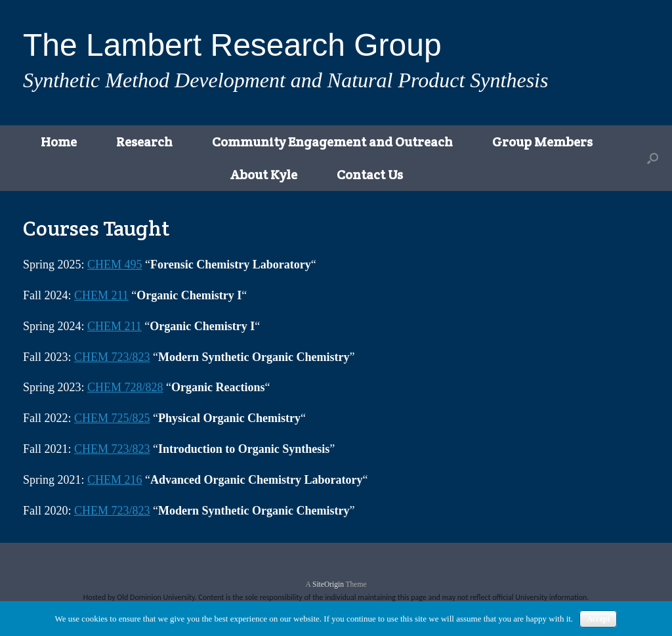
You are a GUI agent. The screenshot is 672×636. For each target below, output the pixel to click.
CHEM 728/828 (125, 387)
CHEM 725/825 (112, 418)
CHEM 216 (115, 480)
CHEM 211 (101, 295)
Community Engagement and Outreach (332, 142)
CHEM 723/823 (112, 357)
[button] (653, 158)
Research (144, 142)
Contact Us (370, 175)
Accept (598, 619)
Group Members (542, 142)
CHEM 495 (115, 265)
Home (59, 142)
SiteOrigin (328, 584)
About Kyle (264, 175)
